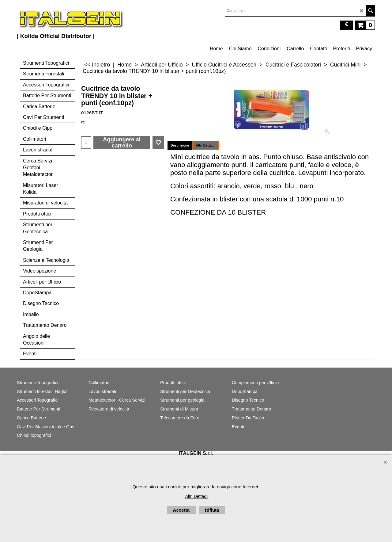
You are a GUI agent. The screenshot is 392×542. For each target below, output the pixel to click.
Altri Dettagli (205, 145)
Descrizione (180, 145)
